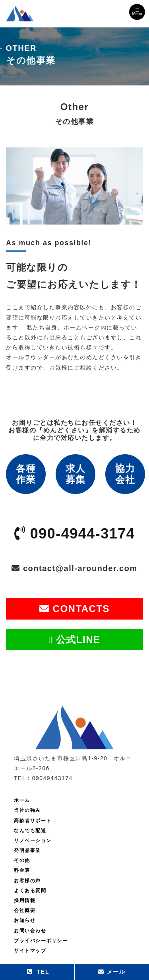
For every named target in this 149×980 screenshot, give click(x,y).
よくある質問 (30, 891)
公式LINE (74, 640)
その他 (22, 860)
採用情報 (25, 901)
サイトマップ (30, 951)
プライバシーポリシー (41, 941)
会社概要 (25, 910)
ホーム (22, 800)
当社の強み (27, 810)
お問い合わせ (30, 931)
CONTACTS (74, 609)
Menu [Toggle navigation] (137, 12)
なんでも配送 (30, 831)
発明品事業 (27, 850)
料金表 (22, 870)
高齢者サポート (33, 821)
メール (112, 972)
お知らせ (25, 920)
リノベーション (33, 841)
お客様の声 (27, 881)
